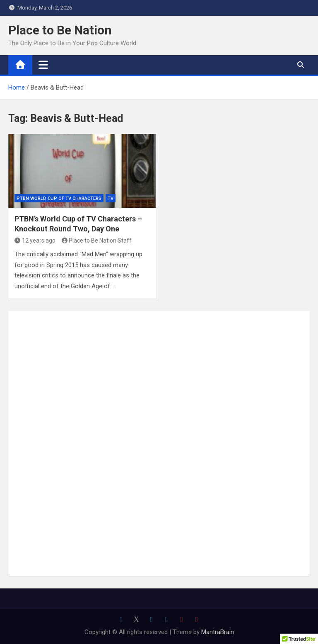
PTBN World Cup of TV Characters (59, 198)
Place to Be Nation (60, 30)
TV (111, 198)
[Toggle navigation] (43, 65)
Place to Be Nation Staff (97, 241)
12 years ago (35, 241)
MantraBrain (218, 632)
